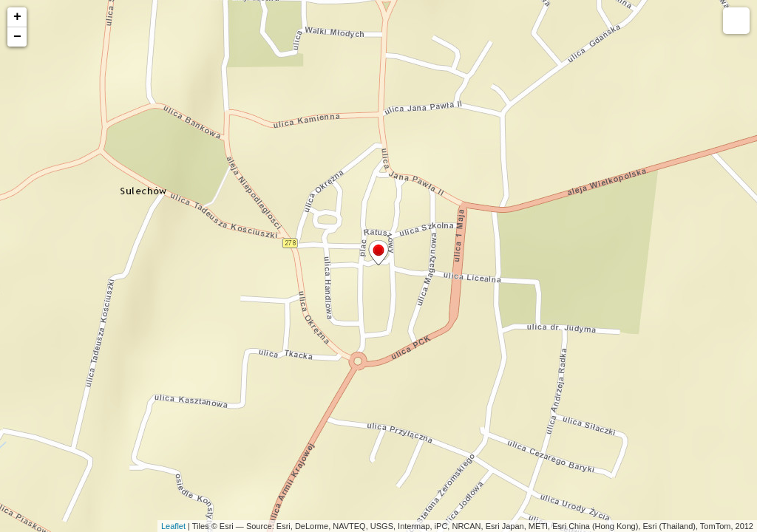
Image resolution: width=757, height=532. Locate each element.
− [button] (17, 37)
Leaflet (173, 526)
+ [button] (17, 17)
